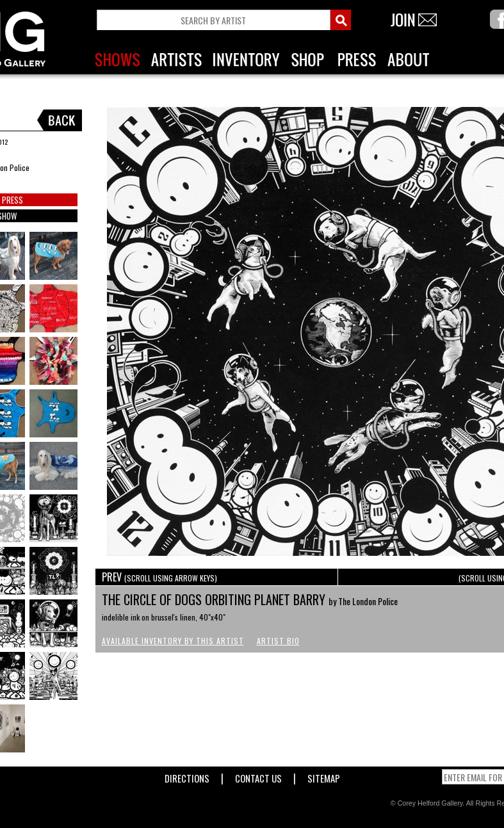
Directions (187, 776)
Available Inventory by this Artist (173, 641)
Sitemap (324, 776)
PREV (159, 577)
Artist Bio (278, 641)
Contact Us (258, 776)
